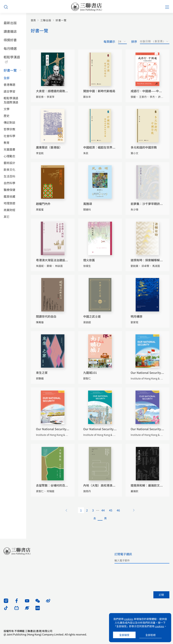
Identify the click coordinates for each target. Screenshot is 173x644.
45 (111, 510)
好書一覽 (10, 70)
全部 (7, 78)
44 (103, 510)
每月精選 (10, 48)
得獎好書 (10, 40)
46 (118, 510)
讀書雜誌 (10, 31)
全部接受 (124, 635)
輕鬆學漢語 (12, 57)
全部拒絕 (150, 635)
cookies (129, 619)
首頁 (33, 20)
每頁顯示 (109, 41)
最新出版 (10, 23)
